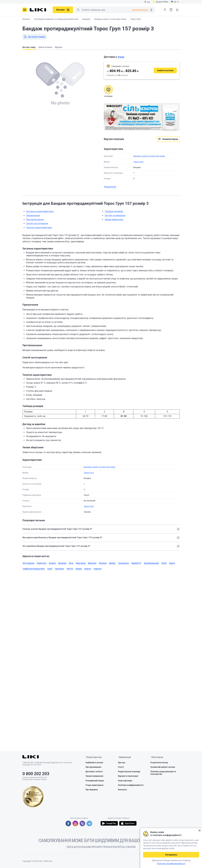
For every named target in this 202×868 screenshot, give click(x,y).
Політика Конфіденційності (171, 864)
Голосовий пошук (151, 10)
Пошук (78, 10)
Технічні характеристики (39, 228)
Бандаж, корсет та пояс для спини (149, 156)
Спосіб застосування (37, 223)
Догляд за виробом (115, 215)
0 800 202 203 (36, 774)
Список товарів (171, 10)
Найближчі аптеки (94, 763)
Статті (121, 767)
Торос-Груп (138, 162)
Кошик (177, 10)
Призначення (33, 215)
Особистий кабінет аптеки (163, 767)
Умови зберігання (114, 220)
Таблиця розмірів (114, 211)
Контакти (122, 790)
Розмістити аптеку (159, 763)
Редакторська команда (129, 772)
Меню (25, 10)
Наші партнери (125, 781)
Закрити (200, 831)
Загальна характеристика (40, 211)
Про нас (122, 763)
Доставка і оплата (94, 772)
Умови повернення (94, 776)
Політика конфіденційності (131, 785)
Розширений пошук (95, 781)
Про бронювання (93, 767)
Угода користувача (94, 785)
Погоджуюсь (171, 855)
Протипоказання (35, 220)
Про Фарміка (92, 790)
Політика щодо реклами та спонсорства (163, 773)
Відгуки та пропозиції (128, 776)
